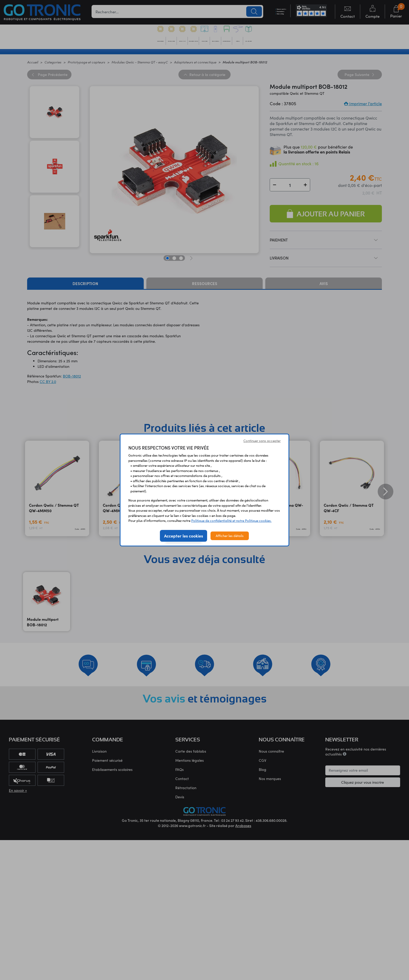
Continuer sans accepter (262, 441)
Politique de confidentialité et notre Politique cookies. (231, 521)
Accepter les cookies (184, 536)
